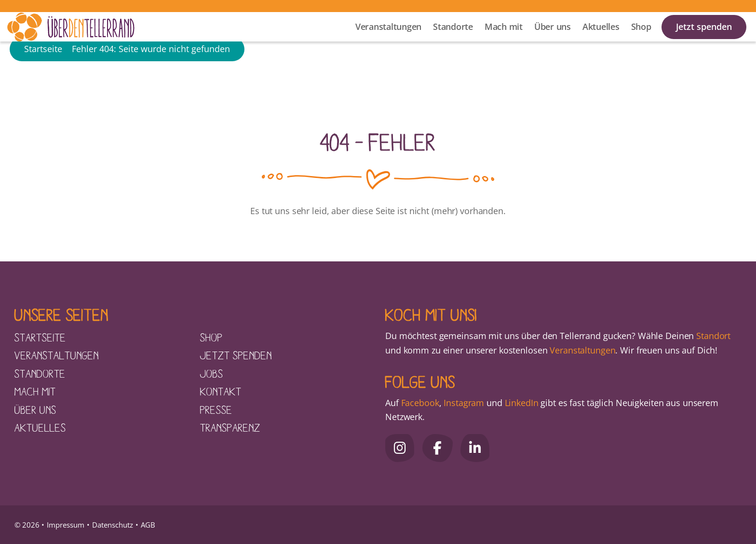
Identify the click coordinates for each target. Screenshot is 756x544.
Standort (713, 336)
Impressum (66, 525)
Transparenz (230, 427)
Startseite (43, 79)
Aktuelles (601, 39)
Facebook (420, 403)
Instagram (464, 403)
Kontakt (221, 391)
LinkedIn (520, 403)
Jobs (212, 373)
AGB (148, 525)
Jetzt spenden (704, 39)
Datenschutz (113, 525)
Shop (641, 39)
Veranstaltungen (388, 39)
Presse (216, 409)
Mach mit (504, 39)
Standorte (453, 39)
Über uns (553, 39)
